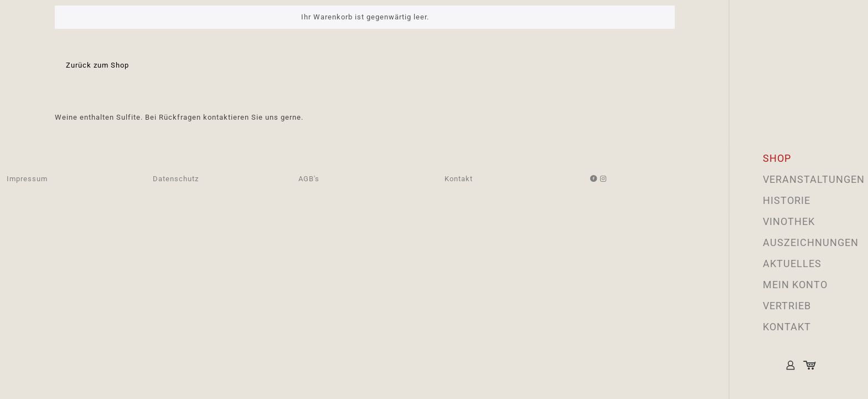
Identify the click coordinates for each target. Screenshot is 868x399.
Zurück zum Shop (97, 65)
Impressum (27, 179)
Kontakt (459, 179)
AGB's (309, 179)
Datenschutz (176, 179)
